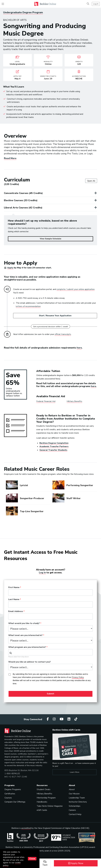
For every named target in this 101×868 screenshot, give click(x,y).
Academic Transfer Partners (54, 446)
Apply (10, 268)
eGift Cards (42, 810)
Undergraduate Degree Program (23, 12)
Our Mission (74, 794)
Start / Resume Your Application (55, 316)
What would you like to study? (24, 623)
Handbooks (42, 802)
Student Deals (44, 789)
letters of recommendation (28, 306)
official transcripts (63, 334)
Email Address (16, 611)
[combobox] (50, 652)
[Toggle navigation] (3, 4)
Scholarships (75, 806)
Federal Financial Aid (46, 401)
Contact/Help (75, 814)
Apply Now (76, 863)
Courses (8, 798)
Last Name (14, 599)
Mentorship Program (46, 798)
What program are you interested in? (27, 647)
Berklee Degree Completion (54, 443)
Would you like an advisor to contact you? (30, 662)
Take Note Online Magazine (50, 806)
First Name (14, 588)
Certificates (10, 794)
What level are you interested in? (25, 635)
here (79, 348)
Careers (72, 810)
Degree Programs (13, 789)
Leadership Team (77, 798)
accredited (26, 828)
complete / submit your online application (76, 289)
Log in (42, 573)
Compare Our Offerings (15, 802)
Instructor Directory (78, 802)
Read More (10, 158)
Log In (96, 4)
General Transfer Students (53, 450)
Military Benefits (74, 401)
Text (45, 863)
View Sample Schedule (51, 239)
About (72, 789)
